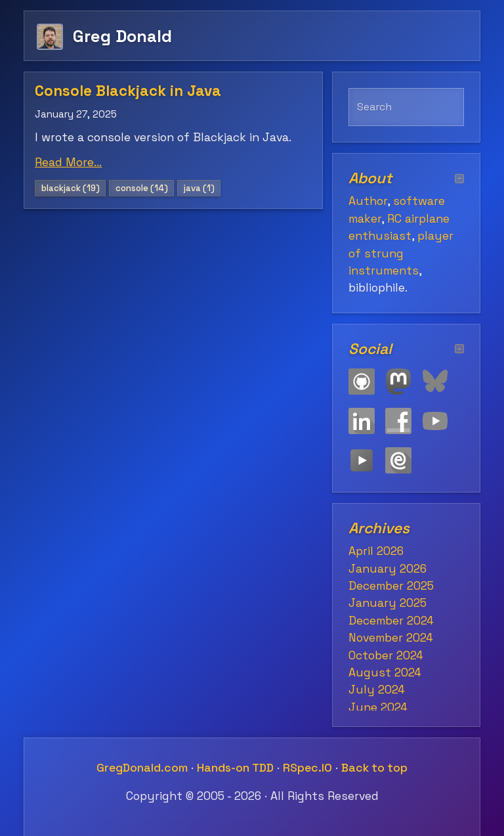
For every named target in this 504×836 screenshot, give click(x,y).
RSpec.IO (307, 768)
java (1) (199, 188)
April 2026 (376, 551)
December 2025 (391, 586)
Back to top (374, 768)
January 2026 (388, 569)
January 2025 (388, 603)
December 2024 (391, 621)
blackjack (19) (71, 188)
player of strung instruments (401, 253)
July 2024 (377, 690)
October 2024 (386, 655)
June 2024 (378, 707)
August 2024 (385, 672)
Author (368, 201)
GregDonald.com (142, 768)
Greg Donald (122, 36)
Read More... (68, 162)
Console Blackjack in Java (128, 91)
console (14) (142, 188)
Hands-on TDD (235, 768)
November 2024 (391, 638)
